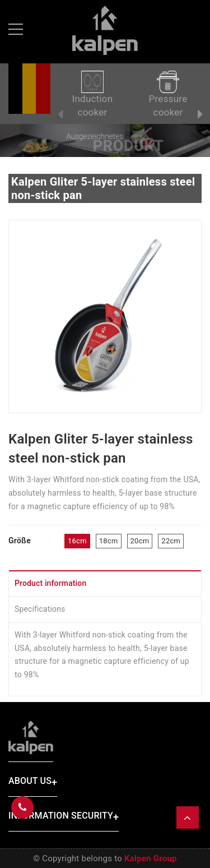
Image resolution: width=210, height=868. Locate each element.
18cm (109, 541)
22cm (171, 541)
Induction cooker (93, 94)
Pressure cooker (168, 94)
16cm (77, 541)
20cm (140, 541)
